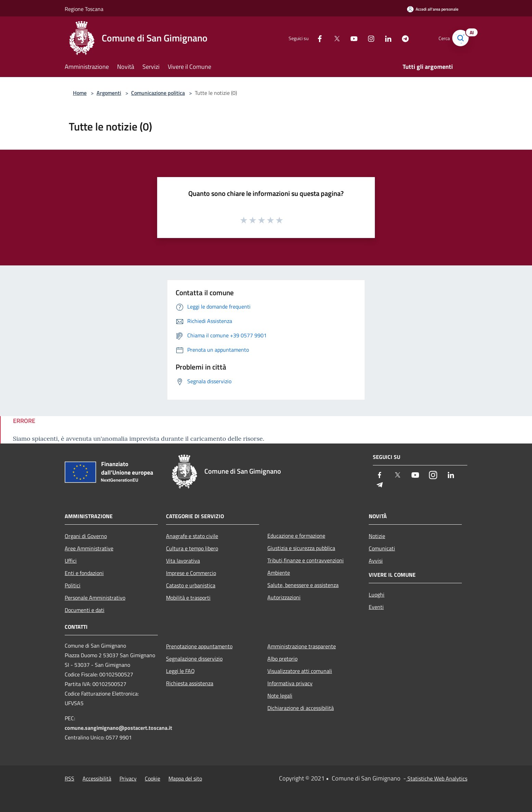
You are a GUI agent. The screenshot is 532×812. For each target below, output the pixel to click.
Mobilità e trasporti (188, 598)
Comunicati (382, 548)
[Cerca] (459, 38)
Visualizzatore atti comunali (300, 671)
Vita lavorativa (183, 561)
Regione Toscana (84, 9)
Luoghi (377, 595)
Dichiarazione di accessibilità (301, 708)
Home (80, 93)
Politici (73, 585)
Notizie (377, 536)
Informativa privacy (290, 683)
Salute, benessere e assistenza (303, 585)
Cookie (153, 778)
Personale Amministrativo (95, 598)
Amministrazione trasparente (302, 646)
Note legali (280, 696)
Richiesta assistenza (190, 683)
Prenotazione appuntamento (199, 646)
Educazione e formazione (296, 536)
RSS (69, 778)
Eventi (376, 607)
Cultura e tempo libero (192, 548)
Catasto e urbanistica (191, 585)
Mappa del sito (185, 778)
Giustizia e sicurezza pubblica (301, 548)
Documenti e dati (85, 610)
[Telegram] (398, 38)
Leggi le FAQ (180, 671)
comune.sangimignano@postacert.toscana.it (118, 728)
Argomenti (109, 93)
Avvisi (376, 561)
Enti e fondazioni (84, 573)
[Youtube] (347, 38)
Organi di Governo (86, 536)
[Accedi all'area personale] (433, 9)
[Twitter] (330, 38)
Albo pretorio (282, 659)
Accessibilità (97, 778)
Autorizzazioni (284, 597)
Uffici (71, 561)
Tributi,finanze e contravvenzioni (306, 560)
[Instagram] (364, 38)
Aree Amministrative (89, 548)
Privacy (128, 778)
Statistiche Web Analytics (437, 778)
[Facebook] (313, 38)
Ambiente (279, 573)
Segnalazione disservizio (194, 659)
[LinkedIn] (381, 38)
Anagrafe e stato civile (192, 536)
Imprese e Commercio (191, 573)
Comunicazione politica (158, 93)
